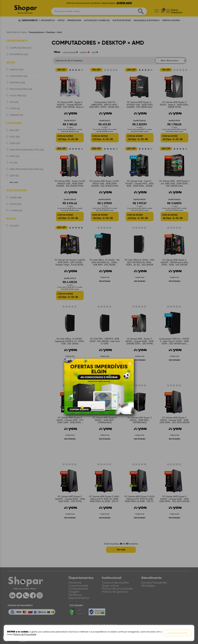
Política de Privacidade (25, 634)
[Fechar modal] (130, 363)
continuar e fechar (177, 633)
